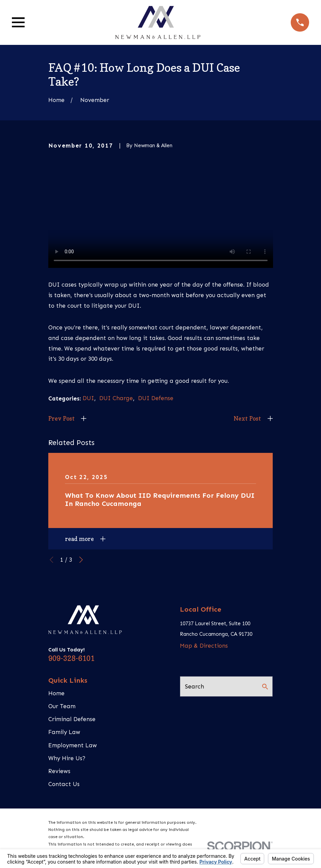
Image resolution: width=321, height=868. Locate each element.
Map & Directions (204, 646)
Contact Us (64, 784)
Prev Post (62, 418)
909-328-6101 (71, 658)
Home (56, 693)
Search (195, 686)
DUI (88, 398)
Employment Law (73, 745)
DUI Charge (116, 398)
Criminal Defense (72, 719)
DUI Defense (156, 398)
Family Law (64, 732)
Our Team (62, 706)
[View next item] (81, 560)
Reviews (59, 771)
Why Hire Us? (67, 758)
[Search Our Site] (265, 687)
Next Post (247, 418)
